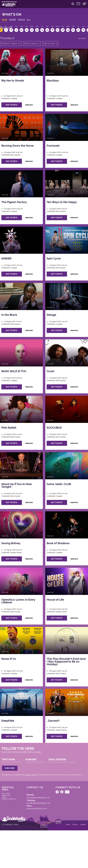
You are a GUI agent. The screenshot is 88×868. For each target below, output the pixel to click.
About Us (7, 824)
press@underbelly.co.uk (33, 838)
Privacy (73, 861)
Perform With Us (9, 830)
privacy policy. (32, 800)
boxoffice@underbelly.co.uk (35, 832)
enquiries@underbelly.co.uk (35, 825)
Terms (66, 861)
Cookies (82, 861)
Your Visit (7, 822)
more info (33, 111)
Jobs (5, 826)
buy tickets (14, 111)
